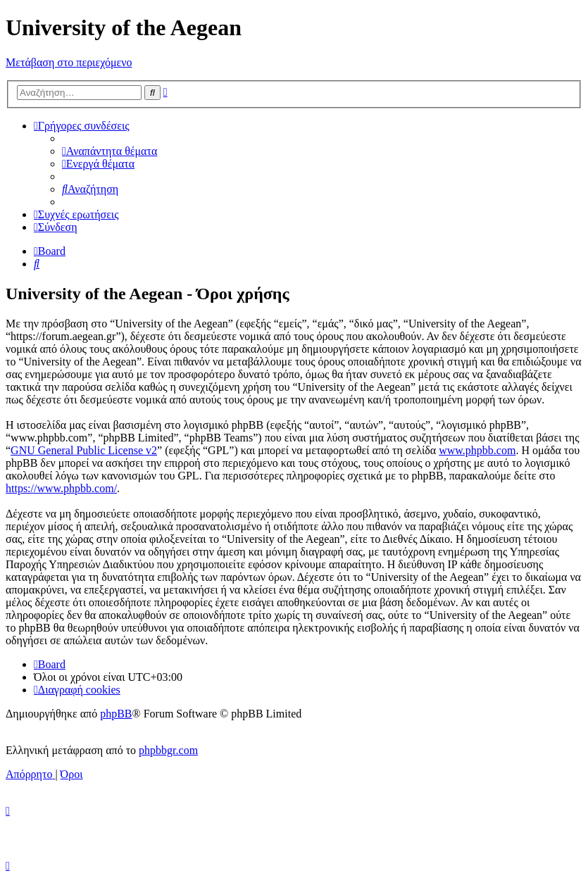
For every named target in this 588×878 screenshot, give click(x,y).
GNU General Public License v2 (84, 450)
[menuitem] (110, 151)
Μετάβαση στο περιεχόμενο (69, 62)
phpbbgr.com (168, 750)
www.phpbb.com (477, 450)
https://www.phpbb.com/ (61, 488)
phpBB (116, 714)
